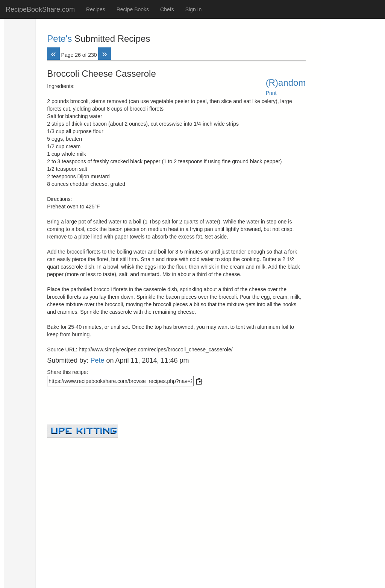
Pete (97, 360)
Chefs (167, 9)
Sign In (194, 9)
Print (271, 93)
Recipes (96, 9)
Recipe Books (133, 9)
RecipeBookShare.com (40, 9)
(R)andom (286, 83)
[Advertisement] (176, 490)
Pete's (59, 39)
